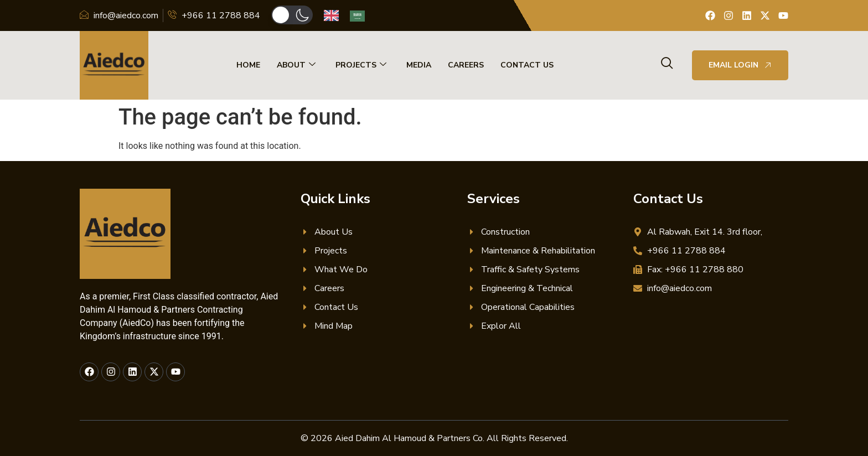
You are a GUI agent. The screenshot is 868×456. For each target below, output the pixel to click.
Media (419, 65)
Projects (361, 65)
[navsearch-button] (667, 64)
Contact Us (527, 65)
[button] (292, 15)
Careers (466, 65)
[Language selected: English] (350, 16)
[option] (360, 16)
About (296, 65)
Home (248, 65)
